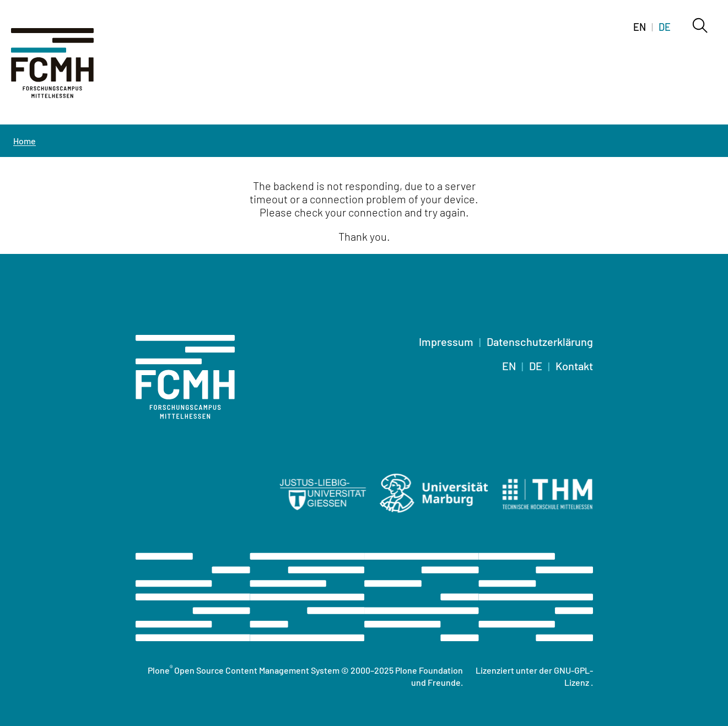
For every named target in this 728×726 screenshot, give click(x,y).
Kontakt (574, 366)
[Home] (66, 69)
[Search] (699, 26)
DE (536, 366)
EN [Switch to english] (640, 27)
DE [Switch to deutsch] (665, 27)
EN (509, 366)
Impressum (446, 342)
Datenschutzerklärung (540, 342)
